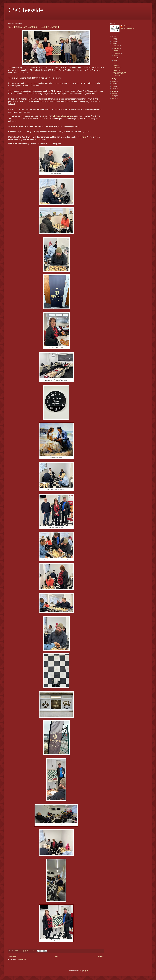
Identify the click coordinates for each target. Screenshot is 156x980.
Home (56, 957)
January (116, 70)
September (117, 53)
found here (81, 137)
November (117, 48)
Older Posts (100, 957)
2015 (114, 98)
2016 (114, 96)
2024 (114, 44)
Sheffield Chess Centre (63, 116)
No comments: (31, 951)
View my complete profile (127, 29)
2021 (114, 84)
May (115, 60)
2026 (114, 39)
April (115, 63)
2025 (114, 41)
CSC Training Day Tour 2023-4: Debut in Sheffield (34, 27)
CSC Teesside (26, 10)
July (115, 56)
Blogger (85, 971)
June (115, 58)
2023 (114, 79)
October (116, 51)
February (116, 68)
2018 (114, 91)
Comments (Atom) (21, 960)
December (117, 46)
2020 (114, 86)
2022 (114, 81)
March (116, 65)
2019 (114, 89)
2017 (114, 94)
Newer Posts (12, 957)
